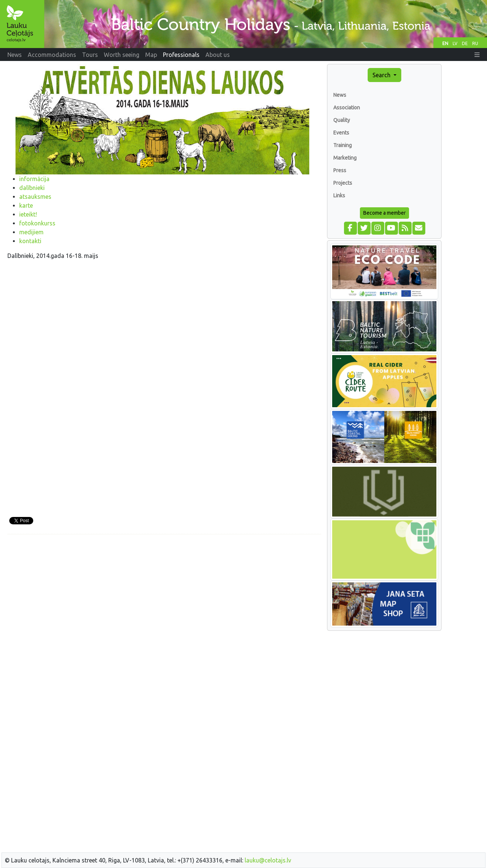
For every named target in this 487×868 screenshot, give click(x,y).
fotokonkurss (37, 223)
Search (382, 75)
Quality (342, 120)
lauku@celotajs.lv (268, 860)
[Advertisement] (164, 592)
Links (339, 195)
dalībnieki (32, 188)
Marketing (345, 158)
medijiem (31, 232)
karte (26, 205)
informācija (34, 179)
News (340, 95)
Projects (343, 183)
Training (343, 145)
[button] (477, 55)
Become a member (384, 213)
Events (341, 133)
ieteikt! (28, 214)
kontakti (30, 241)
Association (347, 108)
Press (340, 170)
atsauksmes (35, 197)
